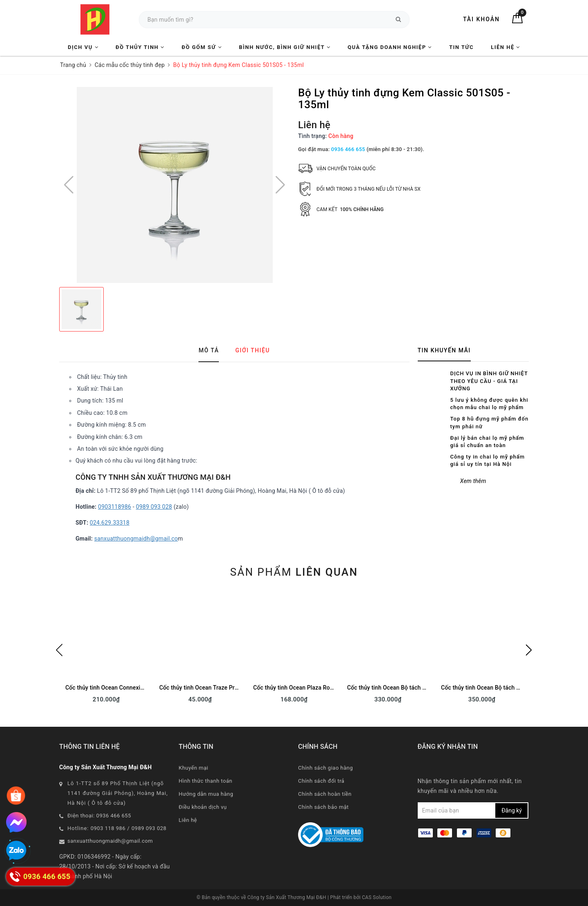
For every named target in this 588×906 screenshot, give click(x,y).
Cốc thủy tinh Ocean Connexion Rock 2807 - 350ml (131, 688)
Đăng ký (512, 810)
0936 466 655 (348, 149)
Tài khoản (481, 19)
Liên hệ (506, 47)
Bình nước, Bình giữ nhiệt (285, 47)
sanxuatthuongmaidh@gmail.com (110, 841)
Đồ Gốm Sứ (202, 47)
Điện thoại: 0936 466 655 (99, 816)
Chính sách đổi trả (321, 781)
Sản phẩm (294, 572)
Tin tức (461, 47)
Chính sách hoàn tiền (325, 794)
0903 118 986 (108, 828)
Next (529, 650)
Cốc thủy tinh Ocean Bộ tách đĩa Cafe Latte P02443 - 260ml (424, 688)
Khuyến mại (194, 768)
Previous (59, 650)
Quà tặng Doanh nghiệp (390, 47)
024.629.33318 (110, 523)
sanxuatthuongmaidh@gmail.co (136, 539)
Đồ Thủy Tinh (140, 47)
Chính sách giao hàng (325, 768)
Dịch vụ (83, 47)
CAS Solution (377, 897)
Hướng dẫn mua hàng (206, 794)
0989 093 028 (154, 507)
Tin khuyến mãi (444, 350)
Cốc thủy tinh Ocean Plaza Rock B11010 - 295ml (316, 688)
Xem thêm (473, 481)
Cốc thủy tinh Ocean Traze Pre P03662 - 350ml (220, 688)
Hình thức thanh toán (206, 781)
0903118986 (115, 507)
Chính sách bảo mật (323, 807)
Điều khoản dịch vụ (203, 807)
